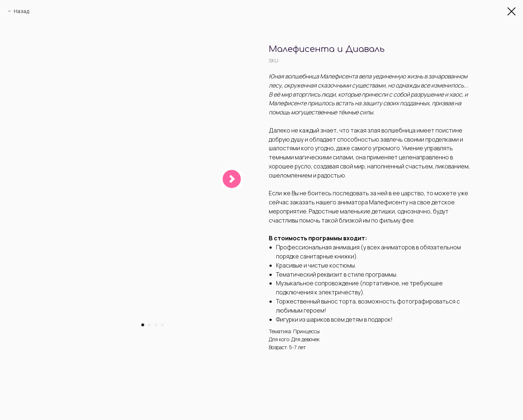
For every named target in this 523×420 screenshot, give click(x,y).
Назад (21, 11)
